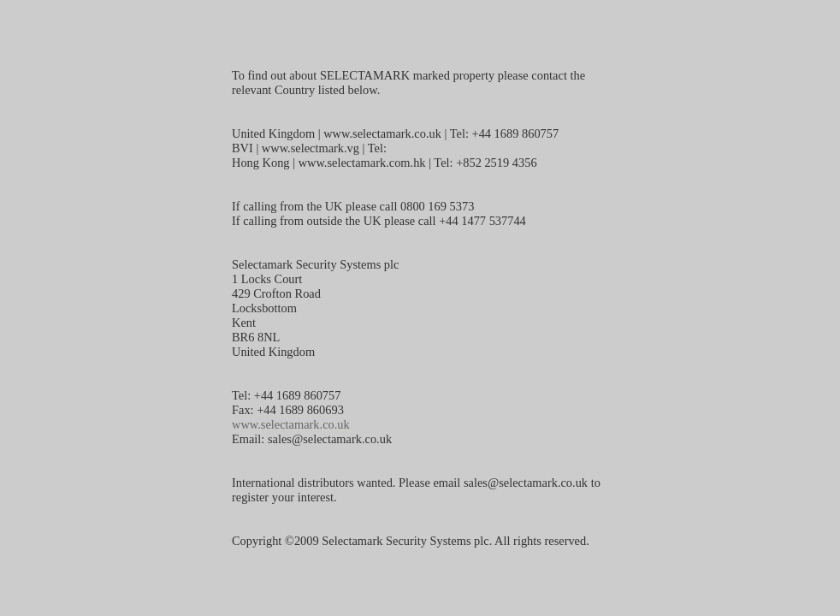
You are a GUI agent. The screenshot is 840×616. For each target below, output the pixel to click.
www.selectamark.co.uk (291, 424)
